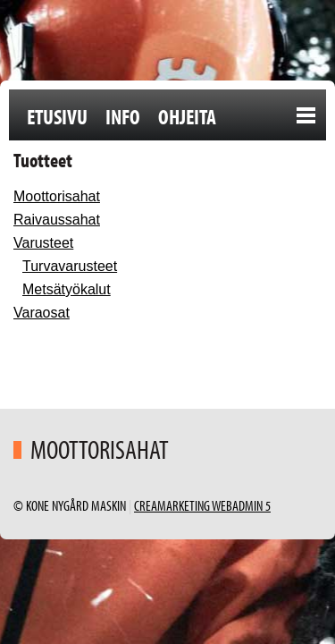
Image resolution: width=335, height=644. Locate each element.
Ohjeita (187, 116)
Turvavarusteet (70, 266)
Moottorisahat (57, 196)
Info (123, 116)
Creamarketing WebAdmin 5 (202, 505)
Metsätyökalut (67, 289)
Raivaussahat (57, 220)
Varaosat (42, 313)
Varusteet (43, 243)
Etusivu (57, 116)
